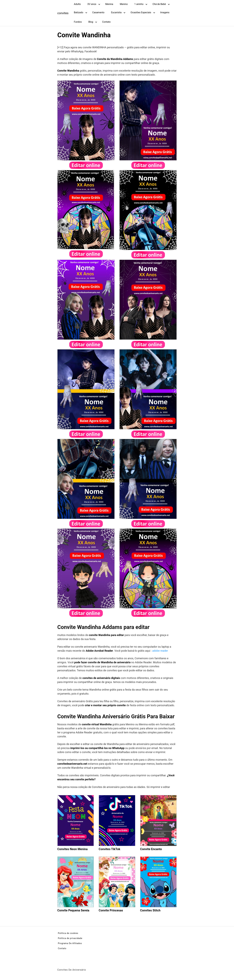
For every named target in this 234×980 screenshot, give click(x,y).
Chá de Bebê (159, 4)
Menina (109, 4)
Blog (91, 22)
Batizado (79, 12)
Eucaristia (116, 12)
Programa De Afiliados (70, 943)
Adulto (77, 4)
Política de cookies (68, 933)
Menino (124, 4)
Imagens (165, 12)
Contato (106, 22)
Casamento (98, 12)
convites (63, 13)
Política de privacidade (70, 938)
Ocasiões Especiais (141, 12)
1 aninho (139, 4)
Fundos (78, 22)
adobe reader (160, 651)
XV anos (92, 4)
